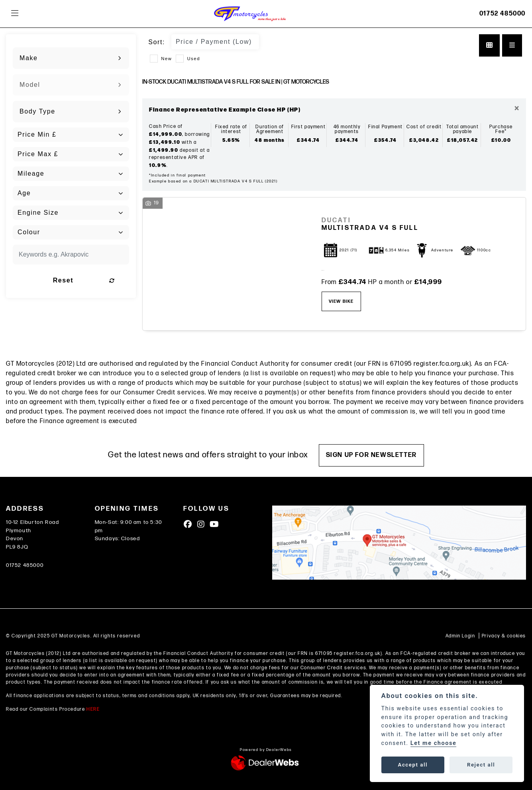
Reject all (481, 765)
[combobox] (71, 58)
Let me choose (434, 743)
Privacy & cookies (504, 636)
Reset (89, 280)
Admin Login (460, 636)
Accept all (413, 765)
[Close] (517, 109)
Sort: (157, 42)
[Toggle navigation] (15, 14)
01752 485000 (503, 14)
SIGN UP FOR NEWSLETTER (372, 455)
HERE (93, 709)
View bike (341, 301)
